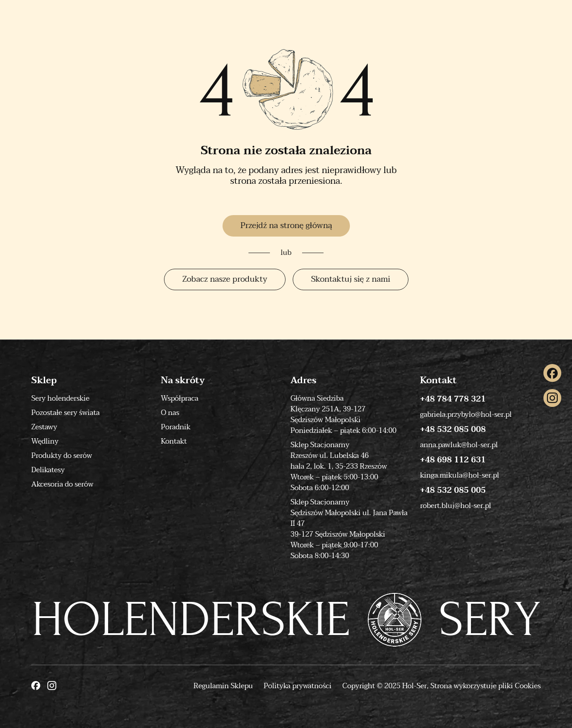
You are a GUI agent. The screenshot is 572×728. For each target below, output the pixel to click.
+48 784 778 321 (453, 399)
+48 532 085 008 (453, 430)
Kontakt (174, 441)
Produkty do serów (62, 456)
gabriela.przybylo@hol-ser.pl (466, 415)
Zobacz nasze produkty (225, 279)
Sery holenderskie (60, 398)
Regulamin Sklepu (223, 686)
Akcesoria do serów (62, 484)
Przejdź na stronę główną (286, 226)
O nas (170, 413)
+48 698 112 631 (453, 460)
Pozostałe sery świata (65, 413)
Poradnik (176, 427)
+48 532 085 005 (453, 491)
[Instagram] (552, 398)
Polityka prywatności (298, 686)
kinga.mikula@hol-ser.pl (460, 475)
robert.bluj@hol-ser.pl (456, 506)
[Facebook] (552, 373)
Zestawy (44, 427)
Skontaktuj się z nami (351, 279)
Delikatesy (48, 470)
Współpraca (180, 398)
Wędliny (45, 441)
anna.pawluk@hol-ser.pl (459, 445)
